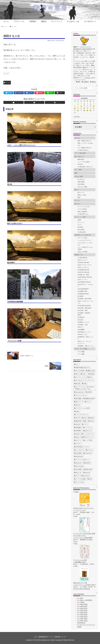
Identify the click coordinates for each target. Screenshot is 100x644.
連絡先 (94, 82)
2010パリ (80, 327)
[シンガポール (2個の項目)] (79, 450)
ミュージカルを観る (84, 162)
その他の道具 (82, 232)
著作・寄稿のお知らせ (84, 141)
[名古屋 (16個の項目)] (89, 392)
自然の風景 (81, 182)
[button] (93, 88)
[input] (84, 88)
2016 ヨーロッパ (83, 260)
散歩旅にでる (79, 255)
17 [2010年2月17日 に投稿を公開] (84, 108)
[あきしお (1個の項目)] (78, 473)
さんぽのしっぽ (90, 78)
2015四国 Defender (83, 270)
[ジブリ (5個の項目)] (85, 424)
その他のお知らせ (83, 150)
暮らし (77, 190)
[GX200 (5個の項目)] (77, 424)
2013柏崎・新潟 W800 (84, 299)
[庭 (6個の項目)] (85, 421)
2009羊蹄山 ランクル (84, 332)
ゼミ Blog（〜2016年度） (85, 600)
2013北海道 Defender (84, 306)
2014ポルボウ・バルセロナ (85, 285)
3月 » (78, 117)
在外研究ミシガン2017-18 (83, 235)
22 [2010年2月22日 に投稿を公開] (78, 110)
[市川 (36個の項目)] (76, 374)
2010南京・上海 (82, 325)
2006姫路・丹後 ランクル (85, 346)
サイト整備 (81, 354)
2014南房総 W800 (83, 294)
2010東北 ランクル (83, 322)
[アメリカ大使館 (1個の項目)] (80, 479)
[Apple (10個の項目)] (77, 411)
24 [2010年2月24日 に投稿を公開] (84, 110)
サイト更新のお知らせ (84, 148)
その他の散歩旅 (82, 258)
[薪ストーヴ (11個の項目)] (79, 402)
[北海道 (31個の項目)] (91, 374)
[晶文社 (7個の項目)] (91, 418)
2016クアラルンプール (85, 265)
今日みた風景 (79, 176)
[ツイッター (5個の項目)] (88, 428)
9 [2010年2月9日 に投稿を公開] (81, 106)
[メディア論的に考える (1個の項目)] (82, 476)
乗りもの (77, 204)
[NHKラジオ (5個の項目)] (88, 431)
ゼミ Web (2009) (82, 604)
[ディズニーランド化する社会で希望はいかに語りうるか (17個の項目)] (84, 388)
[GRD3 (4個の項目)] (77, 434)
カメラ (80, 225)
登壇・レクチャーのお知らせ (85, 144)
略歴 (79, 82)
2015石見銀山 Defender (85, 277)
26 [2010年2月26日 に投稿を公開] (91, 110)
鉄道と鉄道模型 (82, 212)
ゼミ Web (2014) (82, 614)
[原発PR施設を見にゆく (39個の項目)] (82, 368)
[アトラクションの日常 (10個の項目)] (82, 408)
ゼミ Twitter (81, 602)
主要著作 (86, 82)
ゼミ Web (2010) (82, 606)
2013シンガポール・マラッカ (85, 302)
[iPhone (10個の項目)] (77, 405)
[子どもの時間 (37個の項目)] (79, 371)
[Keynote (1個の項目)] (87, 473)
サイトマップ (53, 637)
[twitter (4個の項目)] (77, 437)
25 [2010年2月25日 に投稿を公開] (87, 110)
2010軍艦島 (81, 330)
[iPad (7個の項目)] (84, 418)
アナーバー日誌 (82, 238)
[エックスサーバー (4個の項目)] (88, 434)
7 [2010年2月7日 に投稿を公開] (75, 106)
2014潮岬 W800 (82, 291)
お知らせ (77, 138)
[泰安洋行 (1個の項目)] (87, 463)
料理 (79, 197)
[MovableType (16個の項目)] (79, 392)
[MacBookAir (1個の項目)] (79, 456)
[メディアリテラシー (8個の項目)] (81, 415)
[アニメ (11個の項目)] (88, 402)
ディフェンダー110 (83, 207)
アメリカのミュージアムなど (85, 244)
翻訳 (76, 173)
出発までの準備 (82, 252)
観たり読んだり (79, 156)
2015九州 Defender (83, 272)
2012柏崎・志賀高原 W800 (84, 314)
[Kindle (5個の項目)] (91, 421)
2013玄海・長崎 (82, 310)
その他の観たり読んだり (85, 167)
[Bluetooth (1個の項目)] (78, 463)
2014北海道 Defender (84, 282)
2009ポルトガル (82, 334)
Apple (79, 220)
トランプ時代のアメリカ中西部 (85, 248)
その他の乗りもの (83, 214)
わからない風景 (82, 187)
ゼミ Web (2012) (82, 610)
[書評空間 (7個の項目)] (78, 421)
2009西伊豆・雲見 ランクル (85, 338)
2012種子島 (81, 317)
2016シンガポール (83, 267)
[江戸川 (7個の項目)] (77, 418)
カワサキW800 (82, 209)
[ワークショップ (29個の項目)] (80, 377)
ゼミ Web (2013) (82, 612)
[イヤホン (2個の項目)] (90, 450)
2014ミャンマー (82, 280)
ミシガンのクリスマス (84, 240)
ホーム (34, 637)
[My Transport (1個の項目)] (79, 466)
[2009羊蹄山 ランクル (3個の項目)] (82, 447)
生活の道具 (81, 230)
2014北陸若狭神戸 (83, 289)
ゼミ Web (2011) (82, 608)
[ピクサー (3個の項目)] (78, 444)
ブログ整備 (81, 352)
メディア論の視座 (80, 153)
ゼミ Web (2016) (82, 619)
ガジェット (81, 222)
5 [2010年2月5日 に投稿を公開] (91, 104)
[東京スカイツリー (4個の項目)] (88, 437)
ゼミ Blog (80, 598)
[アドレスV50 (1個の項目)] (79, 482)
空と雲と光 (81, 179)
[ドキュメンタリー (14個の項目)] (81, 395)
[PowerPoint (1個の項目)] (88, 453)
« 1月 (75, 117)
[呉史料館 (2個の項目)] (78, 453)
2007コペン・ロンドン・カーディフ (85, 342)
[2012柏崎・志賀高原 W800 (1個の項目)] (83, 469)
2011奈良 (80, 320)
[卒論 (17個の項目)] (84, 384)
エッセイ (7, 83)
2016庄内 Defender (83, 262)
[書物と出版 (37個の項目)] (90, 371)
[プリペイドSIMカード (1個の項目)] (82, 460)
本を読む (80, 164)
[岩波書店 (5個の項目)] (78, 428)
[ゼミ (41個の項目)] (76, 364)
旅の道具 (80, 227)
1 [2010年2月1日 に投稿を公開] (78, 104)
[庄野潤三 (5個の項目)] (78, 431)
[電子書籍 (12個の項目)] (78, 399)
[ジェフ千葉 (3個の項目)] (88, 440)
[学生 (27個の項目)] (90, 377)
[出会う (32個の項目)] (84, 374)
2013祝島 (80, 296)
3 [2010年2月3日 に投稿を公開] (84, 104)
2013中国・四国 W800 (84, 308)
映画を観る (81, 159)
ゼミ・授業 (78, 170)
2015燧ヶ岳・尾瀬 (83, 275)
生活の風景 (81, 184)
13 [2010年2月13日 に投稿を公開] (94, 106)
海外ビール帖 (82, 195)
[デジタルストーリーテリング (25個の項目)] (84, 380)
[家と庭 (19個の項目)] (77, 384)
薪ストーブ (81, 193)
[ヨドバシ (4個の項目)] (78, 440)
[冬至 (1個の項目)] (90, 479)
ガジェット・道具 (80, 217)
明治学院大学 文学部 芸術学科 (83, 49)
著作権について (64, 637)
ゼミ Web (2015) (82, 616)
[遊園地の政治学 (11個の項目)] (89, 399)
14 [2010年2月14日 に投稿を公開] (75, 108)
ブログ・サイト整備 (81, 349)
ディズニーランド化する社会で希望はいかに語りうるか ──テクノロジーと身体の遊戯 (84, 536)
